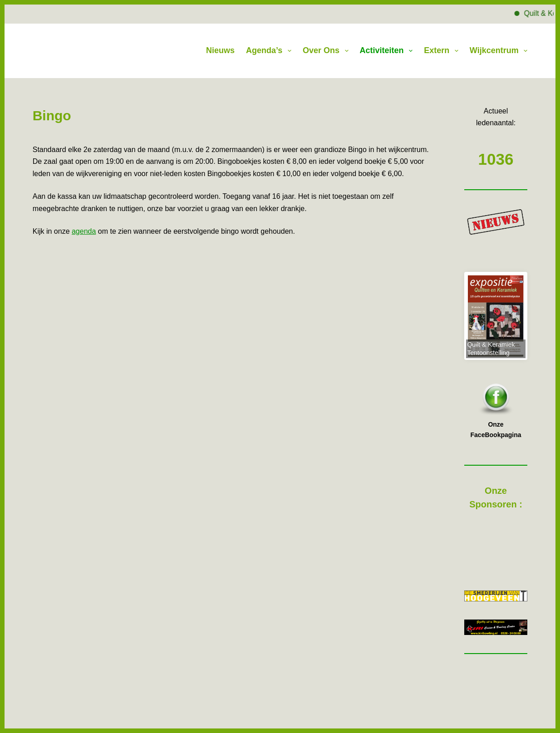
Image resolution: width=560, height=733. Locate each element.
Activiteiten (388, 51)
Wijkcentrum (499, 51)
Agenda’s (270, 51)
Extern (443, 51)
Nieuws (220, 50)
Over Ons (327, 51)
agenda (84, 231)
